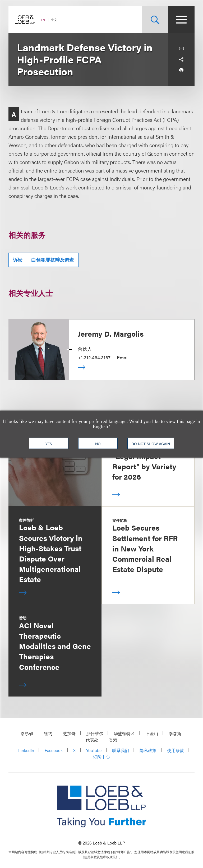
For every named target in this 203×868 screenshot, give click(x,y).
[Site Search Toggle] (155, 20)
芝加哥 (69, 733)
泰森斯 (175, 733)
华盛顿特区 (124, 733)
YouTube (94, 750)
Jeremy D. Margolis (111, 333)
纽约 (48, 733)
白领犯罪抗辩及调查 (53, 260)
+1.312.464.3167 (94, 357)
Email (123, 357)
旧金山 (152, 733)
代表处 (92, 740)
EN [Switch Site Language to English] (43, 20)
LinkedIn (26, 750)
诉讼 (18, 260)
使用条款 (176, 750)
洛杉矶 (27, 733)
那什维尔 (95, 733)
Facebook (54, 750)
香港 (113, 740)
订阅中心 (101, 757)
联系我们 (121, 750)
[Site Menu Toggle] (181, 20)
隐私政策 (148, 750)
